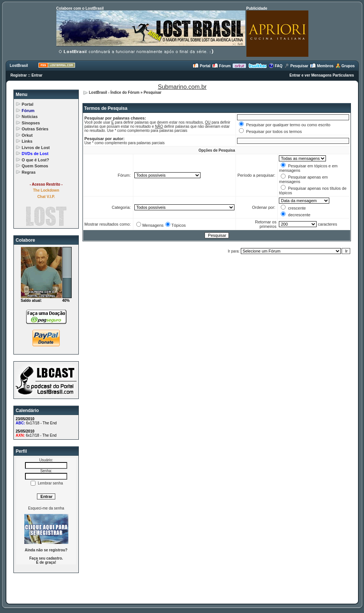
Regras (29, 172)
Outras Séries (35, 129)
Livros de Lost (36, 148)
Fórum (221, 66)
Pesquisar (296, 66)
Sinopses (31, 123)
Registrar (19, 75)
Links (27, 141)
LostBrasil (19, 66)
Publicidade (257, 8)
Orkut (27, 135)
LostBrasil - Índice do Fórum (114, 92)
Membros (322, 66)
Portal (201, 66)
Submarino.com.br (182, 87)
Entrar (37, 75)
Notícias (30, 117)
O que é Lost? (35, 160)
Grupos (345, 66)
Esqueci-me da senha (46, 508)
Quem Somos (35, 166)
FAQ (275, 66)
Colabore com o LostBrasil (80, 8)
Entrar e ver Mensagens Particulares (322, 75)
